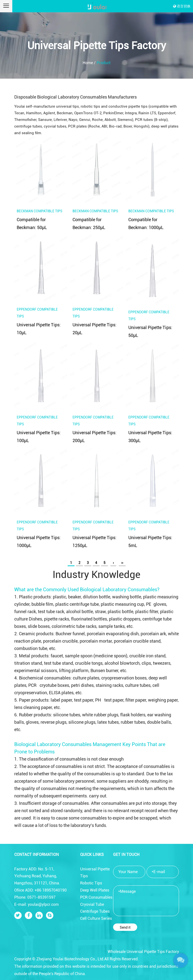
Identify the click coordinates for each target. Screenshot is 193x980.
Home (88, 63)
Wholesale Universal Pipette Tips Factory (143, 952)
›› (122, 563)
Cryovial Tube (92, 904)
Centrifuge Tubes (95, 911)
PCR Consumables (96, 897)
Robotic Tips (91, 883)
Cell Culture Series (96, 918)
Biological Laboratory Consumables (119, 590)
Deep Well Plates (95, 890)
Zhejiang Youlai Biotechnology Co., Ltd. (70, 959)
